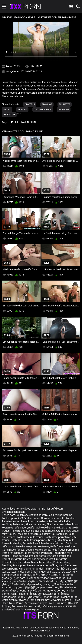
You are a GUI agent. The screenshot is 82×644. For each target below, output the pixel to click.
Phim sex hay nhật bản (57, 569)
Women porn (10, 569)
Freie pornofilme (63, 515)
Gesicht (22, 110)
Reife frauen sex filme (14, 521)
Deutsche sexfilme (42, 562)
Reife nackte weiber (39, 528)
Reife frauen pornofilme (65, 550)
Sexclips (7, 565)
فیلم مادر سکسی (61, 572)
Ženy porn (53, 594)
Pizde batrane (67, 587)
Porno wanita (20, 606)
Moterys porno (55, 591)
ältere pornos (32, 553)
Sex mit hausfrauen (41, 515)
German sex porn (51, 518)
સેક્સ (42, 581)
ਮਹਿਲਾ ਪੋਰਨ (8, 587)
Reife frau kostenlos (22, 531)
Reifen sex (22, 515)
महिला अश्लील (34, 584)
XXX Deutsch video (29, 518)
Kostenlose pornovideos (16, 562)
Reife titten (58, 528)
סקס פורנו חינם (58, 603)
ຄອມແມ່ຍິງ (35, 606)
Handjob (64, 110)
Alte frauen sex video (59, 524)
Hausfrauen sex (68, 565)
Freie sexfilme (61, 562)
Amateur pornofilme (46, 565)
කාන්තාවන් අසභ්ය (13, 609)
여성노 (22, 597)
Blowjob (47, 104)
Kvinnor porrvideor (38, 578)
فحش (46, 584)
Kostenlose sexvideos (36, 559)
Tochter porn (9, 518)
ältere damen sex (36, 524)
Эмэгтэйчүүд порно (14, 591)
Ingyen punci (22, 575)
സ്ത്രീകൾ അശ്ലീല (62, 584)
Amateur (30, 104)
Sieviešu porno (37, 591)
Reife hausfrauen (45, 531)
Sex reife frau (30, 543)
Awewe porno (33, 609)
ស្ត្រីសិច (20, 587)
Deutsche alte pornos (38, 550)
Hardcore (9, 115)
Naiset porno (58, 578)
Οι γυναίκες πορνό (36, 603)
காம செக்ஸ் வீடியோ (26, 581)
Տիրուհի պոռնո (50, 575)
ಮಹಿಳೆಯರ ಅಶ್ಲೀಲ (56, 581)
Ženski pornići (38, 594)
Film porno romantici (31, 569)
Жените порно (20, 594)
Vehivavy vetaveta (54, 606)
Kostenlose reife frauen (30, 537)
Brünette (65, 104)
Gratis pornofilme (23, 565)
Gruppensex (63, 531)
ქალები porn (18, 578)
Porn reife (47, 553)
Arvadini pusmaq (61, 600)
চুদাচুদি (34, 575)
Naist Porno (16, 603)
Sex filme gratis (58, 559)
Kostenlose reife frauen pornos (29, 540)
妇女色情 (31, 587)
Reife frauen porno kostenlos (32, 546)
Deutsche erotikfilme (59, 556)
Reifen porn (9, 515)
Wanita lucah (52, 597)
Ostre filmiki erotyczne (15, 600)
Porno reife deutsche (40, 521)
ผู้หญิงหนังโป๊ (35, 597)
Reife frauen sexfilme (62, 546)
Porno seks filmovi (39, 600)
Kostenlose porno (36, 556)
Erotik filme (69, 518)
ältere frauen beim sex (52, 543)
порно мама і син (48, 587)
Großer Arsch (43, 110)
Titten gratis (55, 540)
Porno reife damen (13, 553)
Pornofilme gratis (12, 559)
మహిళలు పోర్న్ (18, 584)
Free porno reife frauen (30, 534)
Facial (7, 110)
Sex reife (58, 521)
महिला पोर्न (71, 606)
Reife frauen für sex (13, 550)
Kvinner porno (70, 597)
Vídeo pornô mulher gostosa (34, 572)
